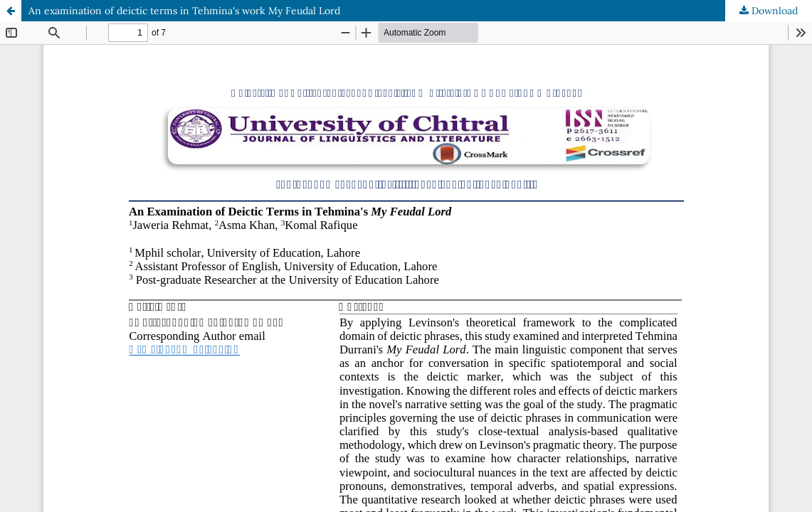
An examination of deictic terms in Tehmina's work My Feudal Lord (184, 11)
